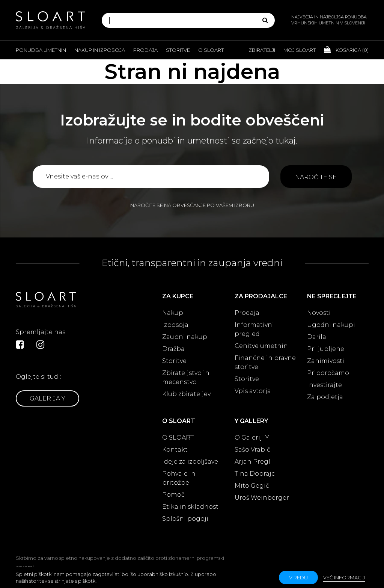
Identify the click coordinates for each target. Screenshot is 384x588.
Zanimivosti (326, 361)
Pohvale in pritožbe (179, 478)
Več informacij (344, 577)
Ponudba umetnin (41, 50)
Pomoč (173, 495)
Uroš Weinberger (262, 498)
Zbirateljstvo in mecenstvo (186, 377)
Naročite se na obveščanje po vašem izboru (192, 205)
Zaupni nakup (185, 337)
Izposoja (175, 325)
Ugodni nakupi (331, 325)
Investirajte (325, 385)
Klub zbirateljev (186, 394)
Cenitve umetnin (261, 346)
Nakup (173, 313)
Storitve (178, 50)
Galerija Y (47, 398)
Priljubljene (326, 349)
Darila (317, 337)
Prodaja (145, 50)
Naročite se (316, 177)
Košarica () (346, 50)
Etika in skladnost (190, 507)
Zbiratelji (262, 50)
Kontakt (175, 450)
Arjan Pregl (252, 462)
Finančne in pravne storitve (265, 362)
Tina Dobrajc (255, 474)
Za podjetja (325, 397)
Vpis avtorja (253, 391)
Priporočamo (328, 373)
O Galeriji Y (252, 438)
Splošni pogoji (185, 519)
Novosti (319, 313)
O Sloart (211, 50)
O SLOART (178, 438)
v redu (298, 577)
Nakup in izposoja (100, 50)
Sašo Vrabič (252, 450)
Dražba (173, 349)
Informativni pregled (254, 329)
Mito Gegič (252, 486)
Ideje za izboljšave (190, 462)
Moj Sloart (300, 50)
